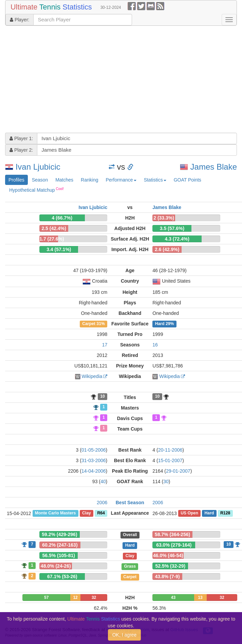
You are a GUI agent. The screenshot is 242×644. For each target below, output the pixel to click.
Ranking (89, 180)
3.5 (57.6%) (172, 228)
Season (40, 180)
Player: (20, 20)
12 (75, 598)
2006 (102, 503)
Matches (64, 180)
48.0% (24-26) (56, 566)
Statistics (155, 180)
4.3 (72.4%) (177, 239)
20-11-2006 (170, 450)
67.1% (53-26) (62, 576)
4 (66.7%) (62, 218)
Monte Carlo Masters (55, 513)
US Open (189, 513)
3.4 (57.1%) (59, 249)
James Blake (214, 167)
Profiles (16, 180)
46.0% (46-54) (168, 555)
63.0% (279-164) (174, 545)
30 (166, 481)
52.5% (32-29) (170, 566)
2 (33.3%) (164, 218)
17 (105, 345)
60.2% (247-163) (60, 545)
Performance (121, 180)
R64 (101, 513)
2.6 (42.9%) (167, 249)
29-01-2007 (178, 471)
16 (155, 345)
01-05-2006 (94, 450)
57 (46, 598)
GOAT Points (188, 180)
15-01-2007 (170, 460)
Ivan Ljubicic (38, 167)
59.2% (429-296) (59, 534)
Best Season (130, 503)
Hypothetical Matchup (36, 190)
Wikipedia (92, 376)
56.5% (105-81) (59, 555)
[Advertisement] (92, 80)
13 (200, 598)
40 (103, 481)
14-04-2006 (94, 471)
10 (103, 397)
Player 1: (21, 138)
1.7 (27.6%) (52, 239)
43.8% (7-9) (167, 576)
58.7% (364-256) (172, 534)
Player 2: (21, 150)
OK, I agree (125, 635)
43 (173, 598)
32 (94, 598)
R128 (225, 513)
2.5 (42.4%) (54, 228)
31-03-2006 (94, 460)
